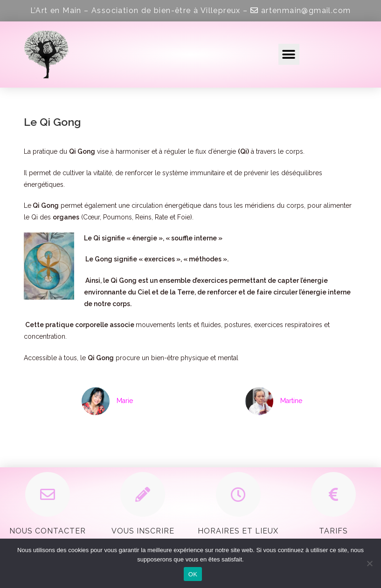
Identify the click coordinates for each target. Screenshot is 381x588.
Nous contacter (48, 531)
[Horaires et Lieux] (238, 494)
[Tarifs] (333, 494)
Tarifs (333, 531)
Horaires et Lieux (238, 531)
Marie (125, 401)
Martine (291, 401)
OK (193, 574)
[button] (289, 54)
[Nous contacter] (48, 494)
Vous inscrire (143, 531)
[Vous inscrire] (143, 494)
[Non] (369, 563)
